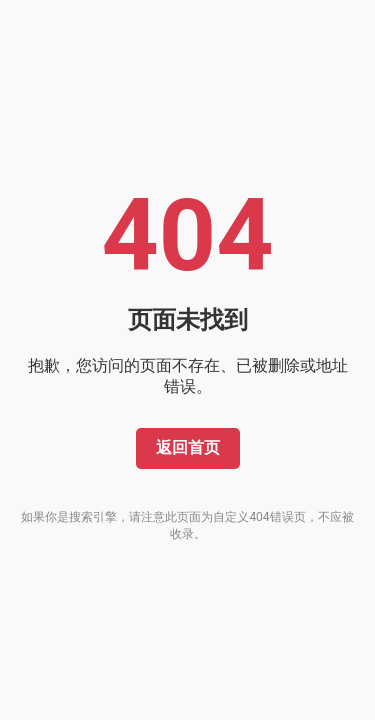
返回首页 (188, 447)
